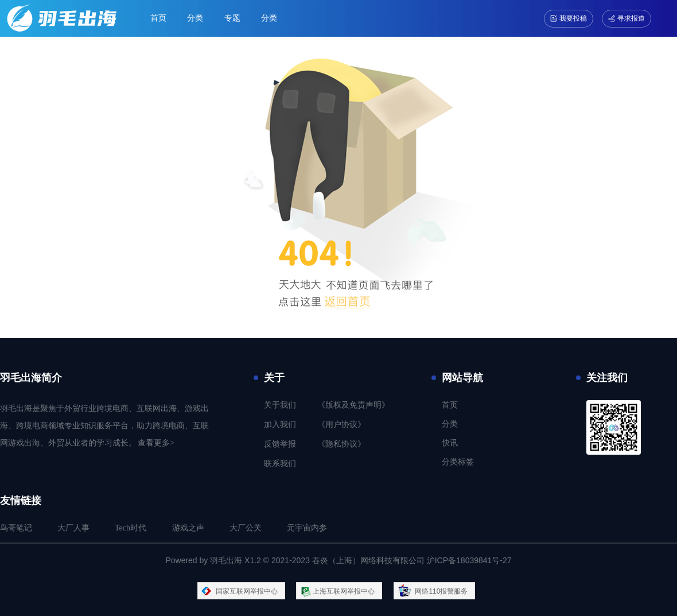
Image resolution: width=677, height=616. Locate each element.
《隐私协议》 (341, 444)
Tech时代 (131, 528)
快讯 (450, 443)
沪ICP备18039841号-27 (469, 560)
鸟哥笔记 (16, 528)
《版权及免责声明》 (353, 405)
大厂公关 (246, 528)
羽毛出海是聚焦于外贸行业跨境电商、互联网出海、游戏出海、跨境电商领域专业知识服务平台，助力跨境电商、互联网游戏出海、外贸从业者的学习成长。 (104, 426)
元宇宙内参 (307, 528)
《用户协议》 (341, 425)
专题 (232, 18)
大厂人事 (73, 528)
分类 (195, 18)
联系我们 (280, 464)
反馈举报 (280, 444)
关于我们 (280, 405)
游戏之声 (188, 528)
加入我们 (280, 425)
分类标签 (458, 462)
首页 (158, 18)
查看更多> (156, 443)
